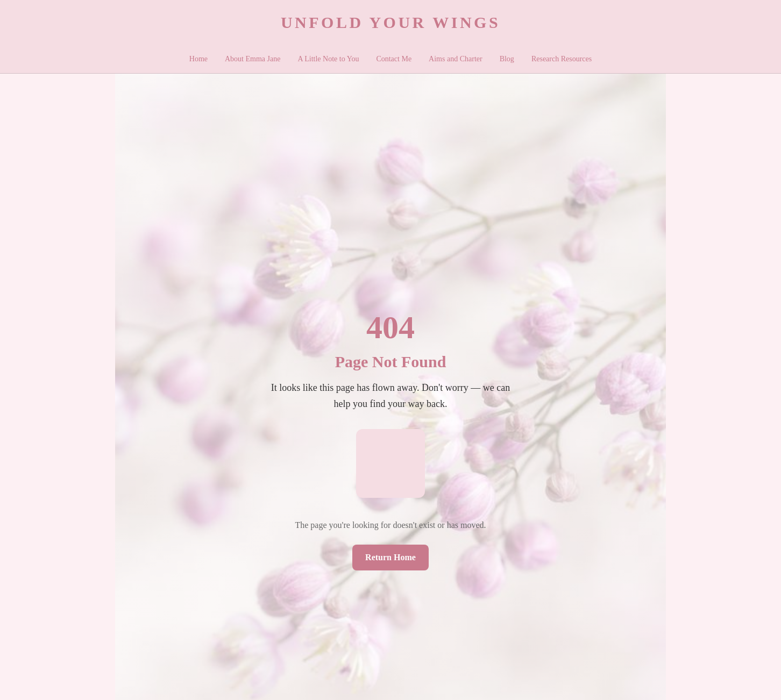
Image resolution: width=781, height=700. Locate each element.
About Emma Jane (253, 59)
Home (198, 59)
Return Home (390, 557)
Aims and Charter (456, 59)
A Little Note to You (328, 59)
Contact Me (394, 59)
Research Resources (562, 59)
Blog (507, 59)
